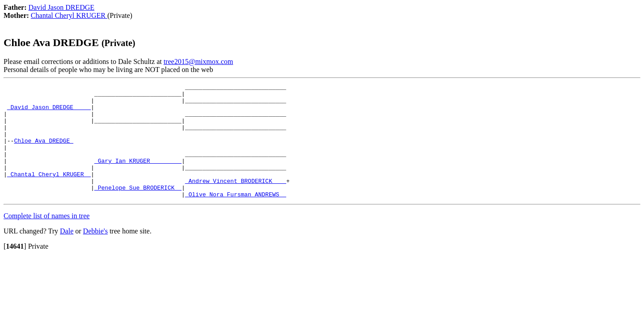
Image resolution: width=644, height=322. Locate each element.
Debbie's (95, 254)
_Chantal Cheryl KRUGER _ (49, 193)
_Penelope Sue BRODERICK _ (138, 209)
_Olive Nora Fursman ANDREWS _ (236, 217)
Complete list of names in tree (47, 239)
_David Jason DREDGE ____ (49, 112)
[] (15, 269)
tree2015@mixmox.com (199, 61)
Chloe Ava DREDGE (44, 153)
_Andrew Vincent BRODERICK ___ (236, 201)
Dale (67, 254)
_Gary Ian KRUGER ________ (138, 177)
